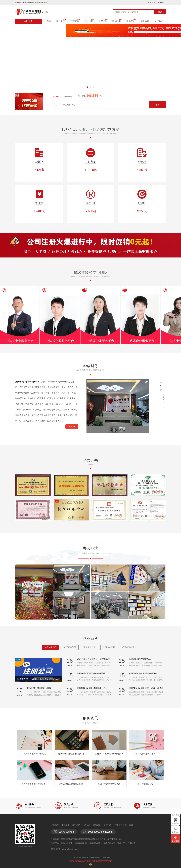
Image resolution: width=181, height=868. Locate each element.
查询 (160, 12)
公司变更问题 (128, 647)
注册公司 (61, 21)
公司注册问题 (51, 647)
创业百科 (145, 21)
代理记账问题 (70, 647)
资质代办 (131, 21)
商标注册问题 (89, 647)
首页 (49, 21)
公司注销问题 (109, 647)
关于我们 (151, 3)
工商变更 (75, 21)
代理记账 (103, 21)
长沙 (46, 12)
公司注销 (89, 21)
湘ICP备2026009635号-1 (78, 861)
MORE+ (72, 426)
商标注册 (117, 21)
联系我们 (161, 3)
